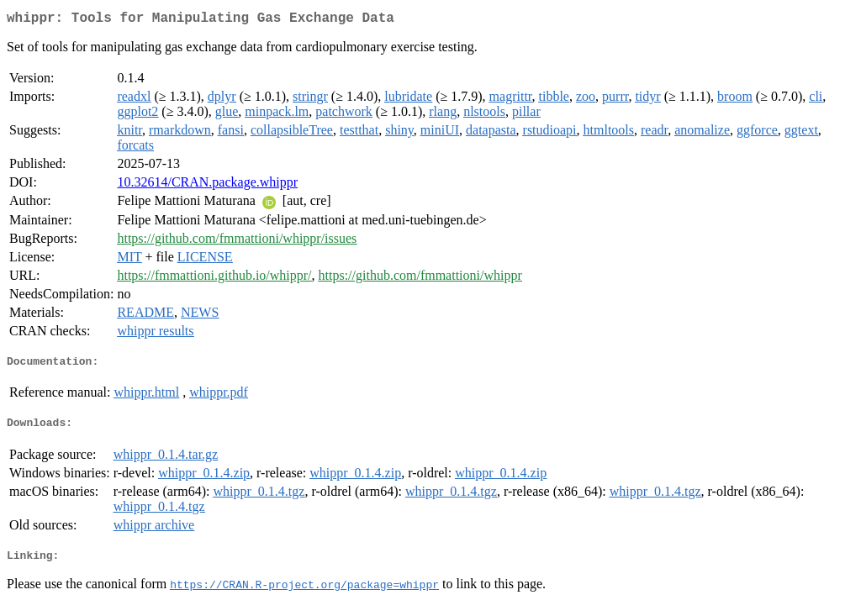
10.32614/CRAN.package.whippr (207, 185)
